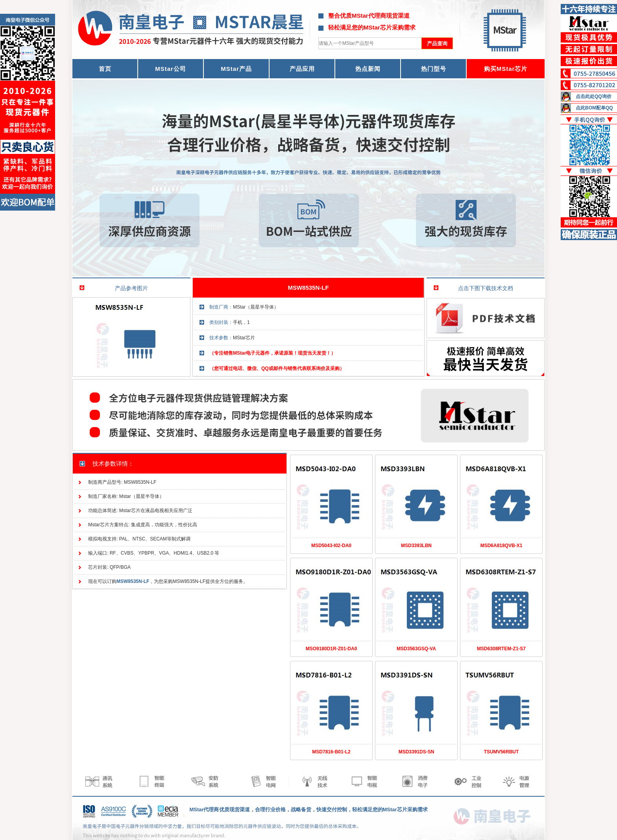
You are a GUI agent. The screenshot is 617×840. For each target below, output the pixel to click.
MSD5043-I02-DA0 (331, 546)
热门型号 (434, 69)
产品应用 (302, 69)
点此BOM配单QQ (594, 108)
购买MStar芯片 (506, 69)
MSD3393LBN (416, 546)
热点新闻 (368, 69)
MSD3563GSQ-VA (416, 649)
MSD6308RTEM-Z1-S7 (501, 649)
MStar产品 (236, 69)
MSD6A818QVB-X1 (502, 546)
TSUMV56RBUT (502, 752)
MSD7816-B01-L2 (331, 752)
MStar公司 (171, 69)
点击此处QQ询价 (594, 96)
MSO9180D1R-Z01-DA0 (332, 649)
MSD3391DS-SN (417, 752)
